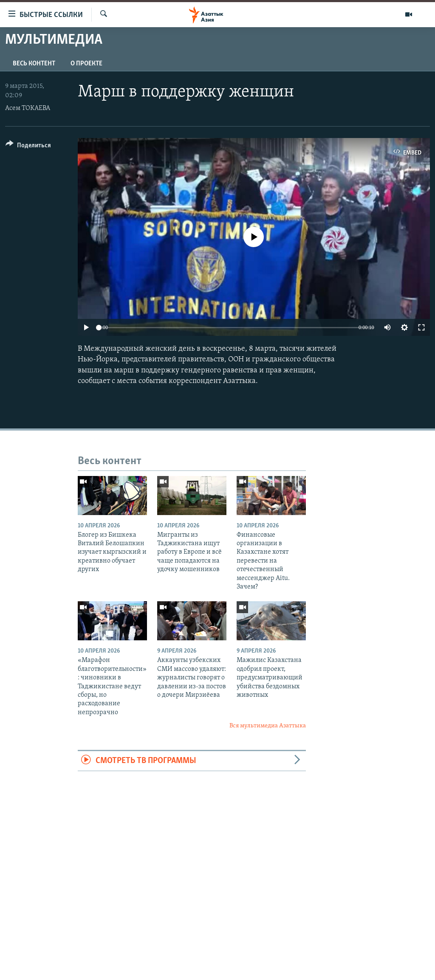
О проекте (86, 64)
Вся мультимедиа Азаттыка (268, 726)
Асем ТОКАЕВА (28, 108)
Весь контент (34, 64)
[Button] (28, 147)
